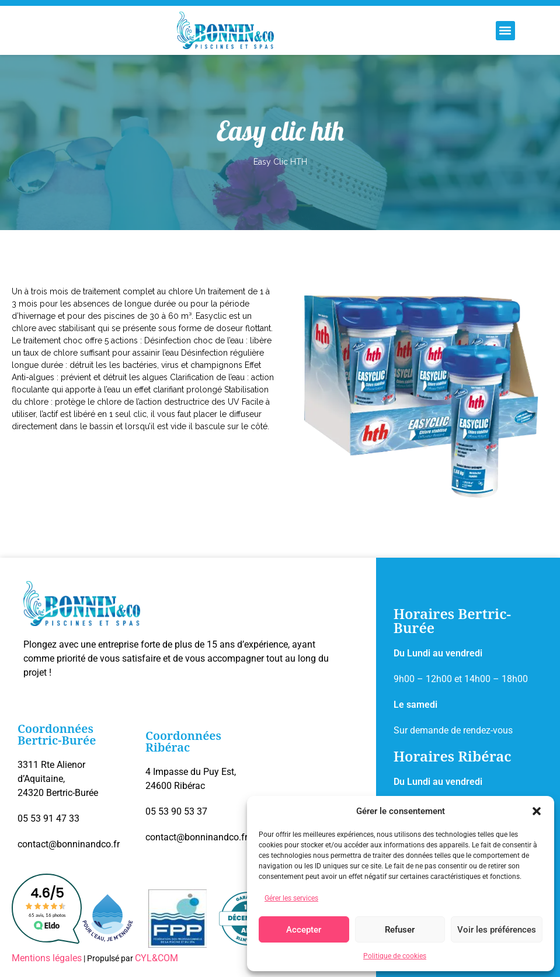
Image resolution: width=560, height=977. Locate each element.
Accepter (304, 930)
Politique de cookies (395, 956)
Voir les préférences (497, 930)
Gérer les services (291, 898)
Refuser (400, 930)
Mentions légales (47, 958)
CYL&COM (156, 958)
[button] (537, 811)
